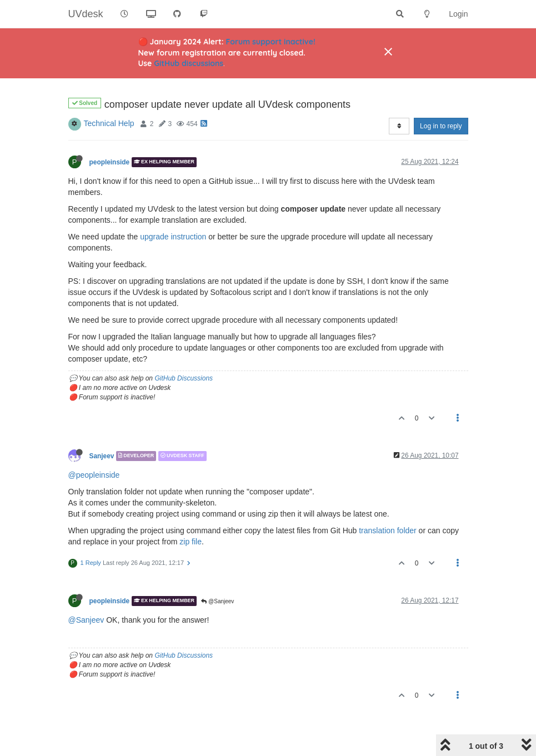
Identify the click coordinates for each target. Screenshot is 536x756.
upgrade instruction (173, 237)
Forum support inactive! (271, 42)
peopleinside (110, 162)
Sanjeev (102, 456)
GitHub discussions (189, 63)
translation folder (388, 530)
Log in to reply (441, 126)
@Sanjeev (217, 601)
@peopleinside (94, 475)
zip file (191, 542)
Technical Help (109, 123)
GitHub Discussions (184, 378)
